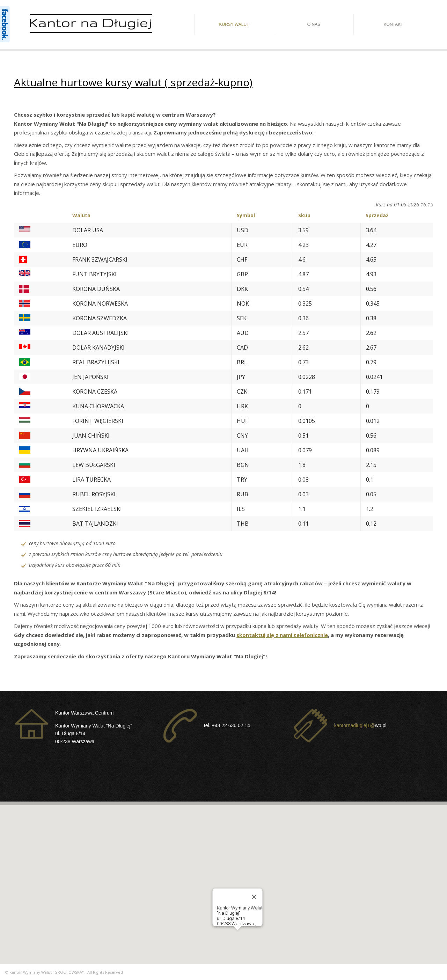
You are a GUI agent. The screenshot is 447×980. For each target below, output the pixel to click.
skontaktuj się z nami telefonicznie (282, 635)
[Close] (254, 897)
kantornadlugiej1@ (355, 725)
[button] (237, 937)
